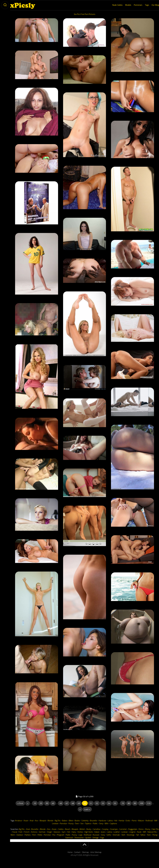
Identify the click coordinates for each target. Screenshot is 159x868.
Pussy (71, 823)
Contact (77, 852)
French (27, 832)
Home (70, 852)
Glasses (57, 832)
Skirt (123, 835)
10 (35, 803)
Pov (54, 835)
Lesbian (55, 823)
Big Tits (58, 821)
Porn (34, 835)
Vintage (96, 838)
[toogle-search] (5, 5)
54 (109, 803)
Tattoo (143, 835)
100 (141, 803)
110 (149, 803)
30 (47, 803)
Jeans (103, 832)
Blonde (50, 821)
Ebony (148, 829)
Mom (13, 835)
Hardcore (102, 821)
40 (53, 803)
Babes (65, 821)
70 (123, 803)
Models (123, 5)
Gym (64, 832)
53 (103, 803)
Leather (117, 832)
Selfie (109, 835)
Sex (82, 823)
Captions (113, 823)
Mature (141, 821)
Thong (155, 835)
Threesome (79, 838)
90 (135, 803)
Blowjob (43, 821)
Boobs (77, 821)
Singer (50, 832)
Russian (96, 835)
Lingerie (132, 832)
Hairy (74, 832)
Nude (139, 832)
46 (61, 803)
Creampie (114, 829)
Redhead (149, 821)
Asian (26, 821)
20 (41, 803)
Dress (141, 829)
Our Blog (150, 5)
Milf (156, 821)
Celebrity (85, 821)
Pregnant (61, 835)
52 (97, 803)
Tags (142, 5)
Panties (28, 835)
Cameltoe (97, 829)
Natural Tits (152, 832)
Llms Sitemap (96, 852)
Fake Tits (155, 829)
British (82, 829)
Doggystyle (133, 829)
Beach (68, 829)
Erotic (128, 821)
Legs (80, 835)
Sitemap (85, 852)
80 (129, 803)
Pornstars (133, 5)
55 (115, 803)
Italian (97, 832)
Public (95, 823)
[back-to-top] (85, 845)
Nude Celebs (112, 5)
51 (91, 803)
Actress (34, 832)
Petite (40, 835)
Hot (116, 821)
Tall (137, 835)
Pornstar (63, 823)
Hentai (121, 821)
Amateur (18, 821)
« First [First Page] (20, 803)
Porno (134, 821)
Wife (107, 823)
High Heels (89, 832)
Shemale (116, 835)
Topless (88, 823)
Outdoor (20, 835)
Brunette (94, 821)
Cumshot (123, 829)
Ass (37, 821)
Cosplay (105, 829)
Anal (32, 821)
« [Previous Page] (28, 803)
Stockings (131, 835)
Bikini (71, 821)
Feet (20, 832)
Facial (15, 832)
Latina (110, 821)
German (42, 832)
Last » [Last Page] (87, 809)
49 (79, 803)
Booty (89, 829)
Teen (77, 823)
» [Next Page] (80, 809)
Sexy (101, 823)
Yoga (102, 838)
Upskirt (88, 838)
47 (67, 803)
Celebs (61, 829)
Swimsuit (69, 838)
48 (73, 803)
